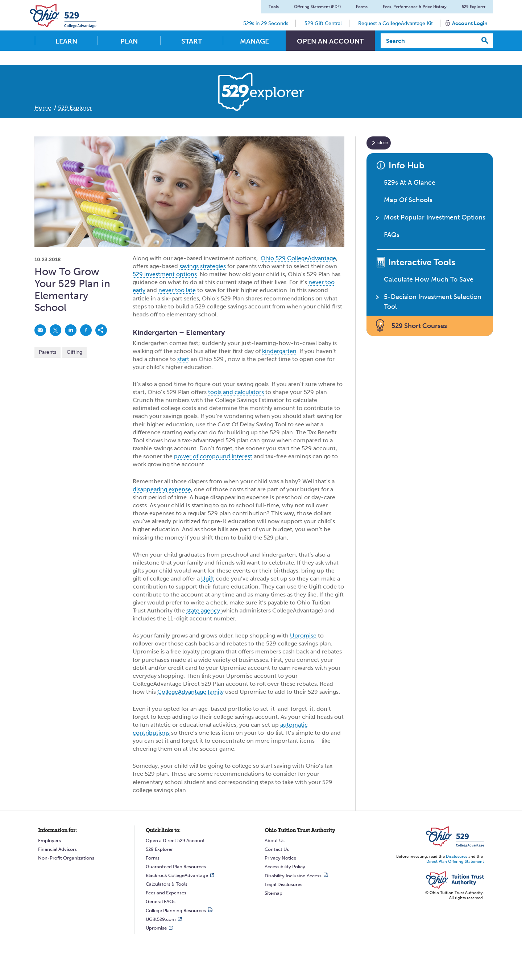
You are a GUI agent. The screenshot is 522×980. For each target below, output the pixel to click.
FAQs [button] (392, 235)
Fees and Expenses (166, 893)
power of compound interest (213, 456)
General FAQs (161, 901)
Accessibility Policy (285, 867)
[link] (40, 330)
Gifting (74, 352)
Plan (129, 41)
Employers (49, 840)
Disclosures (457, 856)
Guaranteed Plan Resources (176, 867)
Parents (47, 352)
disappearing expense (162, 489)
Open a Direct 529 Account (175, 840)
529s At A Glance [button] (410, 183)
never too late (177, 290)
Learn (66, 41)
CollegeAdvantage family (190, 692)
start (183, 359)
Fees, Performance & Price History (415, 7)
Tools (274, 7)
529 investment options (165, 274)
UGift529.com (161, 919)
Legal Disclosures (283, 884)
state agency (204, 610)
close (383, 143)
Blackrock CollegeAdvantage (177, 875)
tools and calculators (236, 392)
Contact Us (277, 849)
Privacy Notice (280, 858)
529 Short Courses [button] (419, 326)
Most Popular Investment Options (435, 217)
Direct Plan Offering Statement (455, 862)
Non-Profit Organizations (66, 858)
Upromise (303, 635)
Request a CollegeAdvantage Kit (395, 23)
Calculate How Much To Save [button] (429, 279)
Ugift (208, 579)
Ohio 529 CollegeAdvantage (298, 258)
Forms (362, 7)
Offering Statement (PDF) (317, 7)
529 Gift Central (323, 23)
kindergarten (279, 351)
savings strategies (203, 266)
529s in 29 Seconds (266, 23)
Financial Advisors (57, 849)
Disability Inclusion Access (293, 876)
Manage (254, 41)
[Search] (429, 41)
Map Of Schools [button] (408, 200)
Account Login (470, 23)
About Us (275, 840)
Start (192, 41)
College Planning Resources (176, 911)
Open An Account (330, 41)
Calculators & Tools (167, 884)
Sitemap (274, 893)
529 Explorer (474, 7)
